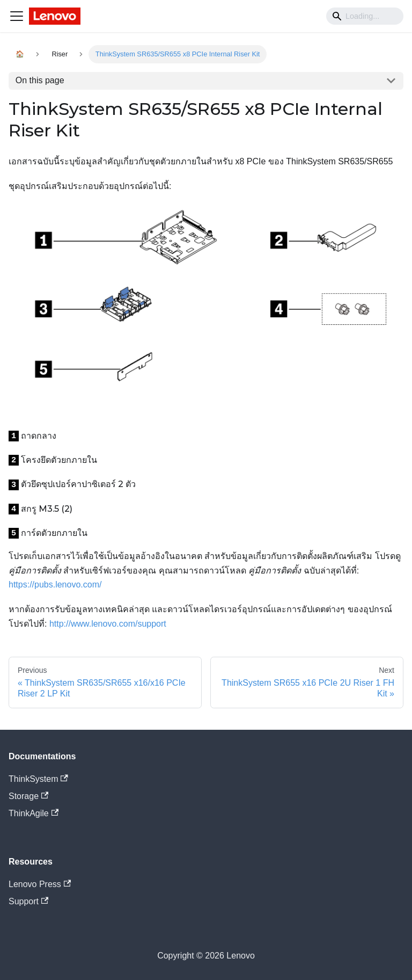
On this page (40, 80)
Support (28, 901)
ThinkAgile (34, 813)
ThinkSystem (38, 779)
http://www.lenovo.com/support (108, 624)
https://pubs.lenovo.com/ (55, 585)
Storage (28, 796)
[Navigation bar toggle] (17, 16)
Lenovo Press (40, 884)
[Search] (365, 16)
